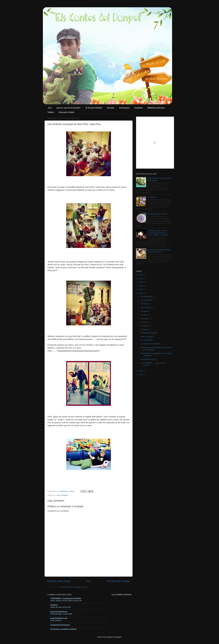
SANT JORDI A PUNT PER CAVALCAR (66, 601)
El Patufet (152, 197)
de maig (145, 319)
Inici (50, 108)
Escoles (111, 108)
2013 (141, 371)
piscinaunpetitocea (59, 612)
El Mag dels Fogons (149, 333)
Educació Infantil (66, 112)
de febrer (145, 329)
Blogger (118, 637)
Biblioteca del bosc (156, 108)
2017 (141, 282)
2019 (141, 278)
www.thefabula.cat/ (59, 618)
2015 (141, 289)
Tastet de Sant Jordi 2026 (60, 607)
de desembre (147, 296)
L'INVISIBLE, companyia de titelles (66, 598)
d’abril (144, 322)
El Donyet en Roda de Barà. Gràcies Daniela (159, 251)
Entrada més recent (59, 581)
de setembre (147, 308)
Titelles (51, 112)
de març (145, 326)
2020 (141, 275)
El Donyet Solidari (94, 108)
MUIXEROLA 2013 (149, 359)
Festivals (138, 108)
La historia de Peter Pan (151, 344)
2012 (141, 375)
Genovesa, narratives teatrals (63, 629)
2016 (141, 286)
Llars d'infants (62, 495)
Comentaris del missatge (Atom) (74, 587)
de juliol (145, 311)
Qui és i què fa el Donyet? (69, 108)
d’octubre (145, 304)
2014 (141, 293)
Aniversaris (124, 108)
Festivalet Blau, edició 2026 (61, 614)
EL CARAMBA (147, 340)
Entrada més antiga (118, 581)
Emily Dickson (56, 620)
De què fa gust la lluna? (157, 214)
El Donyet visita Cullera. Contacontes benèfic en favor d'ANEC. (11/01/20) (158, 233)
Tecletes (54, 605)
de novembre (147, 300)
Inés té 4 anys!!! (147, 336)
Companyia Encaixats (60, 625)
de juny (144, 315)
